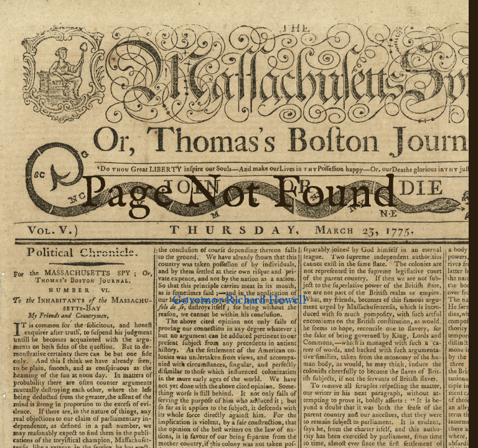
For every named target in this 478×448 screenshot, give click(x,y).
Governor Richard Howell (239, 301)
